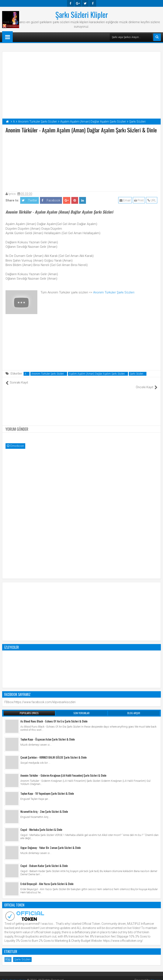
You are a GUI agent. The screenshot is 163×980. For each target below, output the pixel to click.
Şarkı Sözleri (137, 374)
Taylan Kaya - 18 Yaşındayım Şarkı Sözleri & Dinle (47, 789)
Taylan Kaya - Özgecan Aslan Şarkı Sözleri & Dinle (48, 735)
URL (152, 200)
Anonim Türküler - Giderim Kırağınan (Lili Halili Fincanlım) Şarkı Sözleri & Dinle (63, 771)
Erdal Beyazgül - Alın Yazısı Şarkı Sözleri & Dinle (47, 879)
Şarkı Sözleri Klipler (82, 14)
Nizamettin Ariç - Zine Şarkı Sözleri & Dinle (44, 807)
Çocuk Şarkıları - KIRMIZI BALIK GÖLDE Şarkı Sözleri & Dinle (53, 753)
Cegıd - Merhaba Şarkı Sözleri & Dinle (41, 825)
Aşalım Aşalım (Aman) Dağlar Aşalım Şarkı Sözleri (97, 374)
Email (125, 200)
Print (139, 200)
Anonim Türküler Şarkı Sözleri (114, 292)
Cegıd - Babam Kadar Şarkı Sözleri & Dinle (44, 861)
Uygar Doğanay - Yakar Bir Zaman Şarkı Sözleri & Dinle (51, 843)
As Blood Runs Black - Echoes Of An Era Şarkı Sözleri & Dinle (54, 717)
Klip (8, 955)
